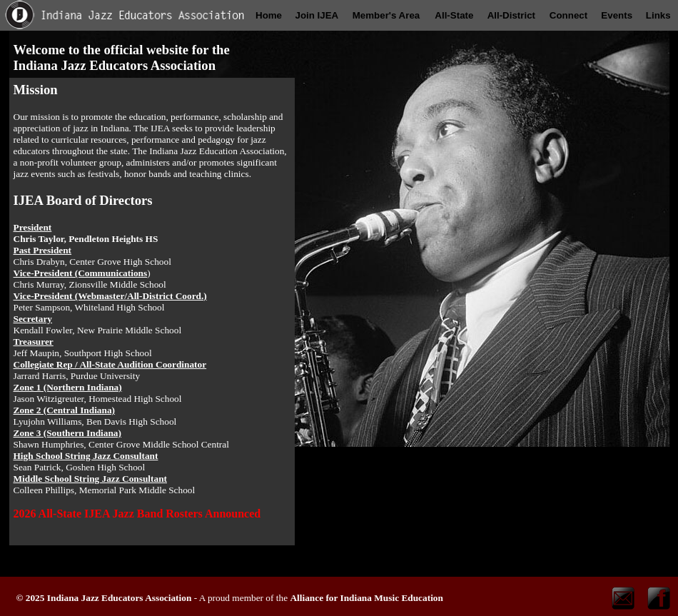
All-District (511, 15)
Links (658, 15)
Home (269, 15)
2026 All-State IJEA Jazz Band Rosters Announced (137, 514)
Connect (568, 15)
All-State (454, 15)
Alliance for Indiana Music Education (366, 598)
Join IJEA (317, 15)
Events (617, 15)
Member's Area (386, 15)
